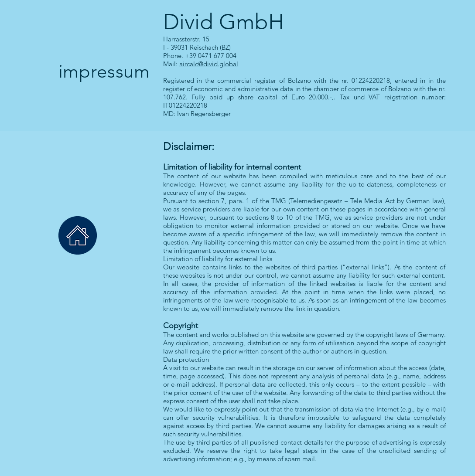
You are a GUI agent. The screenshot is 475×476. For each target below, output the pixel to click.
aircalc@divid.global (209, 64)
